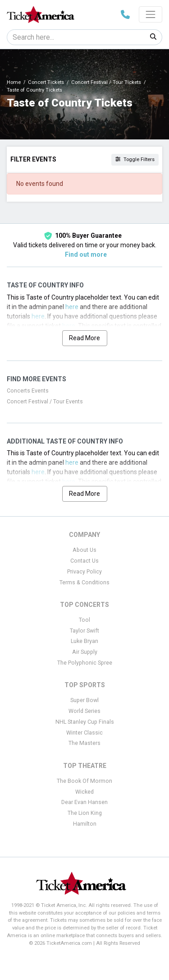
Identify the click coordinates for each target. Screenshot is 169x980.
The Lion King (85, 813)
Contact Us (84, 561)
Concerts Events (28, 391)
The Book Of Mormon (84, 781)
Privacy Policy (84, 572)
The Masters (84, 743)
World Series (84, 711)
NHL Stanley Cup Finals (85, 722)
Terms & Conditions (84, 582)
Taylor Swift (84, 631)
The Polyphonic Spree (85, 663)
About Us (84, 550)
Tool (84, 620)
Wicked (84, 792)
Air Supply (85, 652)
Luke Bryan (84, 641)
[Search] (76, 37)
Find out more (86, 254)
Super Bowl (84, 700)
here (72, 307)
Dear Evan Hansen (84, 802)
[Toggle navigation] (151, 14)
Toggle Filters (135, 159)
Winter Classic (84, 733)
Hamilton (85, 824)
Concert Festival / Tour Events (45, 402)
